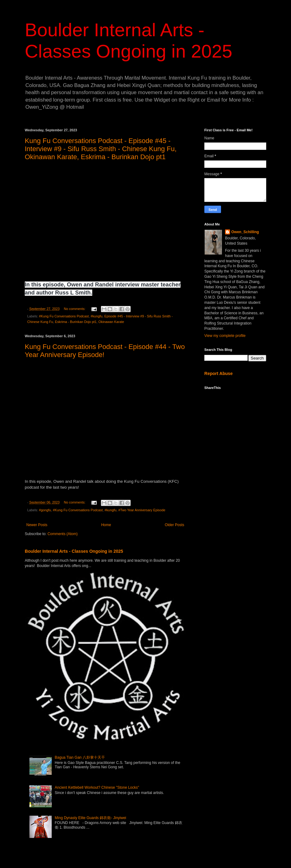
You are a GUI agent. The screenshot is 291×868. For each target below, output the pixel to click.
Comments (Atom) (62, 534)
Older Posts (174, 525)
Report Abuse (218, 373)
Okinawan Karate (111, 322)
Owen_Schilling (245, 232)
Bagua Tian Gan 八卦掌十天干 (80, 757)
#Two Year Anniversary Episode (142, 510)
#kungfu (97, 316)
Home (106, 525)
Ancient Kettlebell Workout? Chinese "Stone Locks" (97, 787)
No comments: (75, 309)
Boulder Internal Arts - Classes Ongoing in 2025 (74, 551)
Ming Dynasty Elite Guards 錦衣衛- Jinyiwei (91, 818)
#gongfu (45, 510)
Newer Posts (37, 525)
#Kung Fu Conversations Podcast (64, 316)
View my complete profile (225, 336)
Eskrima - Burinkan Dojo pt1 (76, 322)
